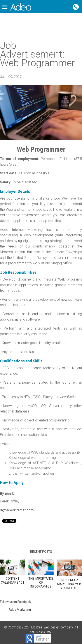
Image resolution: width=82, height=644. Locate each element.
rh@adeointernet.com (17, 510)
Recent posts (41, 552)
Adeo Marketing (20, 610)
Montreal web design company (52, 627)
